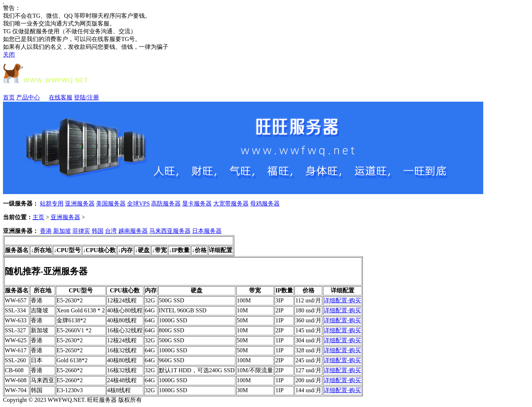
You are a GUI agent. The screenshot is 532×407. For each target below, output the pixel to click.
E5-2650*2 (70, 350)
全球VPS (138, 203)
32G (150, 300)
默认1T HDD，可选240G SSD (197, 370)
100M (244, 300)
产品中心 (32, 97)
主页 (38, 217)
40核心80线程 (125, 310)
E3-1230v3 (70, 390)
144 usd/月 (308, 390)
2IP (279, 310)
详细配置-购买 (342, 300)
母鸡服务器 (265, 203)
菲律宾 (81, 231)
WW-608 (16, 380)
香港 (46, 231)
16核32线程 (122, 350)
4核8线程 (119, 390)
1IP (279, 320)
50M (242, 320)
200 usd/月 (308, 380)
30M (242, 390)
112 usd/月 (308, 300)
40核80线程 (122, 320)
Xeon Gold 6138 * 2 (81, 310)
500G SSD (172, 300)
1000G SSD (173, 320)
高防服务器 (166, 203)
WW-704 (16, 390)
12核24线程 (122, 300)
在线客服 (61, 97)
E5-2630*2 (70, 300)
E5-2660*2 (70, 370)
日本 (37, 360)
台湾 (111, 231)
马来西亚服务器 (170, 231)
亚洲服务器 (80, 203)
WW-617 (16, 350)
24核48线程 (122, 380)
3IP (279, 300)
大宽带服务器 (231, 203)
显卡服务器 (197, 203)
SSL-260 (15, 360)
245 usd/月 (308, 360)
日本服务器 (207, 231)
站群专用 (52, 203)
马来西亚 (42, 380)
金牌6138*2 (71, 320)
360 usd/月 (308, 320)
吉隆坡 (40, 310)
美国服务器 (111, 203)
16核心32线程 (125, 330)
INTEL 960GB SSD (183, 310)
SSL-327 (15, 330)
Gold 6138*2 (72, 360)
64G (150, 310)
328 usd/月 (308, 350)
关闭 (9, 55)
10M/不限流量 (255, 370)
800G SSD (172, 330)
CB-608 (14, 370)
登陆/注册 (86, 97)
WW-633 (16, 320)
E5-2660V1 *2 (74, 330)
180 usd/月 (308, 310)
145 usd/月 (308, 330)
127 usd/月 (308, 370)
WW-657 (16, 300)
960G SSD (172, 360)
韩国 (98, 231)
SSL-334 (15, 310)
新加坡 (62, 231)
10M (242, 310)
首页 (9, 97)
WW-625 (16, 340)
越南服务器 (133, 231)
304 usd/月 (308, 340)
